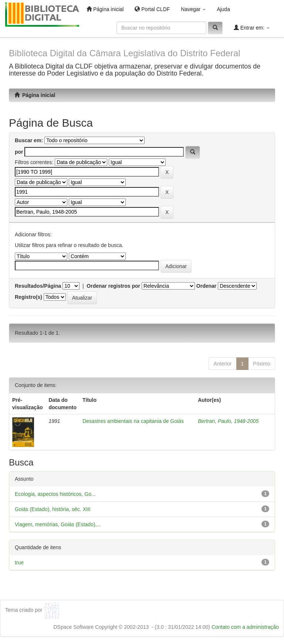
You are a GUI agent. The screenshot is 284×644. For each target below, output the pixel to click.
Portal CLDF (152, 9)
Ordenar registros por (113, 286)
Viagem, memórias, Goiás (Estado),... (58, 524)
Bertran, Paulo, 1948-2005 (228, 421)
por (19, 152)
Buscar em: (29, 140)
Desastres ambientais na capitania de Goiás (133, 421)
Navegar (193, 9)
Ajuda (223, 9)
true (19, 563)
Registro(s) (28, 297)
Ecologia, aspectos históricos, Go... (55, 494)
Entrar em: (252, 28)
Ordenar (206, 286)
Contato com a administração (245, 627)
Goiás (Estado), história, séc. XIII (53, 509)
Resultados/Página (38, 286)
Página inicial (105, 9)
